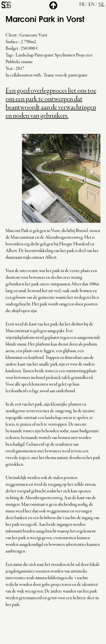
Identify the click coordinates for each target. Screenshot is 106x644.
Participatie (44, 55)
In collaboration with (23, 75)
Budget (12, 49)
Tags (9, 55)
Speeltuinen (65, 55)
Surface (12, 42)
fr (82, 5)
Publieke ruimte (19, 62)
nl (102, 5)
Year (9, 69)
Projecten (84, 55)
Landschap (25, 55)
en (92, 5)
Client (11, 35)
